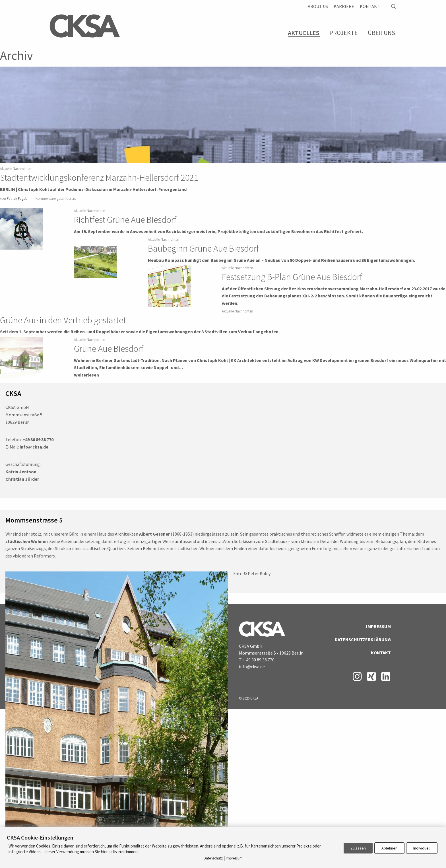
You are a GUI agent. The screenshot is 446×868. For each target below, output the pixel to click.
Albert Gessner (154, 534)
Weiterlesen (86, 375)
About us (318, 6)
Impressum (378, 626)
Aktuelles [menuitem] (303, 33)
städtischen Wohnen (27, 541)
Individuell (422, 848)
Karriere (344, 6)
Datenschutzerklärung (363, 639)
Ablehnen (389, 848)
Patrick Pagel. (17, 198)
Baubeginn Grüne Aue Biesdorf (204, 248)
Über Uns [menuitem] (381, 33)
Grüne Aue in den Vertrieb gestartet (63, 320)
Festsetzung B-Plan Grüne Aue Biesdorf (292, 277)
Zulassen (358, 848)
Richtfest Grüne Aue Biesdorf (125, 220)
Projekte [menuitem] (344, 33)
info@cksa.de (252, 667)
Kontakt (370, 6)
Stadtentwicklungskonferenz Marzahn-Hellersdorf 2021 (99, 178)
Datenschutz (213, 858)
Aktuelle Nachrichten (16, 168)
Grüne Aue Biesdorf (109, 349)
